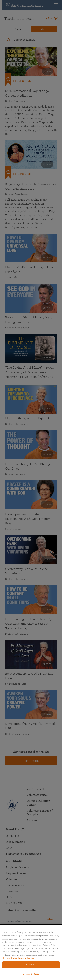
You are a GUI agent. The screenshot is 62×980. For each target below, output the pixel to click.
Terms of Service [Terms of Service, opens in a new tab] (26, 958)
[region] (31, 952)
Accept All (31, 965)
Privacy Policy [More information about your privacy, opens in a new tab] (10, 958)
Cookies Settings (31, 974)
